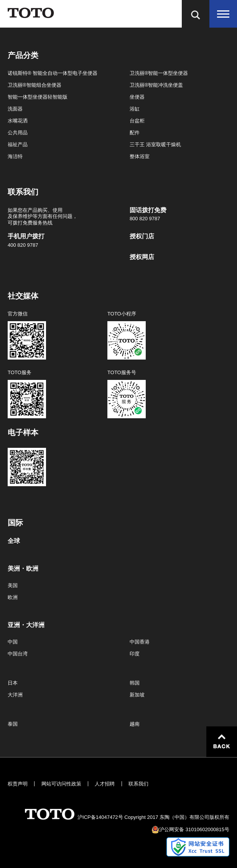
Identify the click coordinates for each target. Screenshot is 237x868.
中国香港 (140, 642)
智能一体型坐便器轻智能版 (38, 97)
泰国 (13, 724)
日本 (13, 683)
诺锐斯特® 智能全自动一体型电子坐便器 (53, 73)
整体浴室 (140, 156)
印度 (135, 654)
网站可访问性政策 (61, 784)
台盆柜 (137, 121)
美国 (13, 585)
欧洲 (13, 597)
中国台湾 (18, 654)
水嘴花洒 (18, 121)
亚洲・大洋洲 (26, 625)
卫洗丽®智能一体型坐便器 (159, 73)
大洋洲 (15, 695)
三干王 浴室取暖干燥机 (155, 144)
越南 (135, 724)
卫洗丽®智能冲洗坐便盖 (156, 85)
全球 (14, 541)
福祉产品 (18, 144)
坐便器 (137, 97)
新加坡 (137, 695)
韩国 (135, 683)
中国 (13, 642)
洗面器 (15, 109)
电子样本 (23, 432)
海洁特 (15, 156)
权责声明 (18, 784)
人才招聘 (105, 784)
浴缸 (135, 109)
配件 (135, 133)
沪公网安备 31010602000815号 (194, 829)
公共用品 (18, 133)
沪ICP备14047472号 (100, 817)
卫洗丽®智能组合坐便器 (35, 85)
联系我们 (138, 784)
